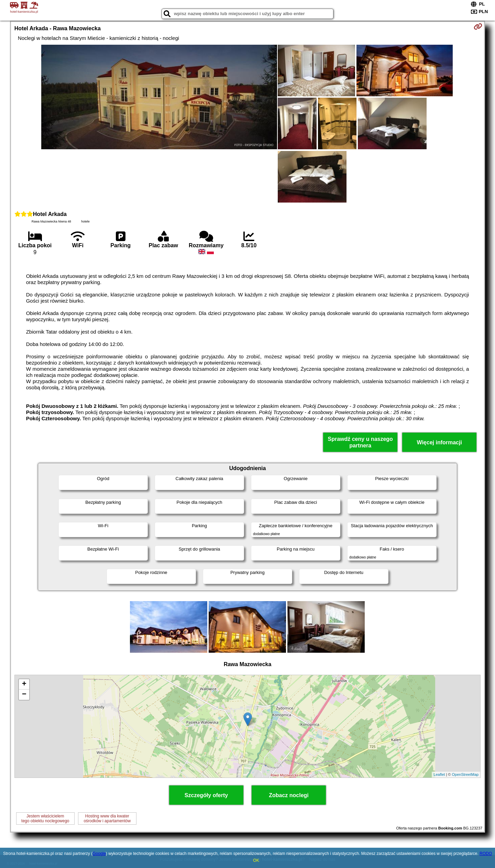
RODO (486, 854)
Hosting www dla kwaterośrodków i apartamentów (107, 818)
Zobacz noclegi (289, 795)
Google (99, 854)
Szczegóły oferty (206, 795)
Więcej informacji (439, 442)
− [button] (24, 695)
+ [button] (24, 684)
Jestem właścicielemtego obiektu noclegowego (45, 818)
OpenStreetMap (465, 774)
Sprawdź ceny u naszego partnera (360, 442)
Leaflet (439, 774)
